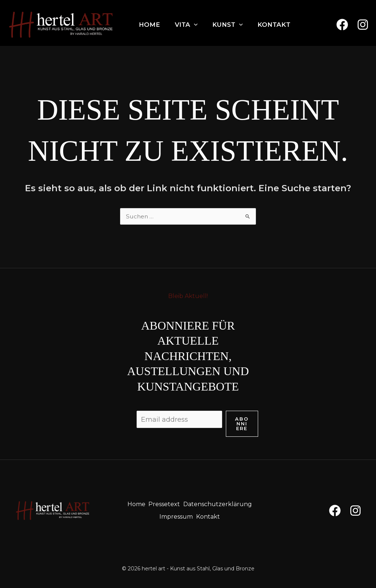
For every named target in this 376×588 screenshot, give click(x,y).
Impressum (176, 514)
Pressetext (165, 503)
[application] (194, 25)
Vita (186, 25)
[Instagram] (363, 25)
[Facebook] (342, 25)
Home (149, 25)
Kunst (227, 25)
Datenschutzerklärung (219, 503)
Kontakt (274, 25)
